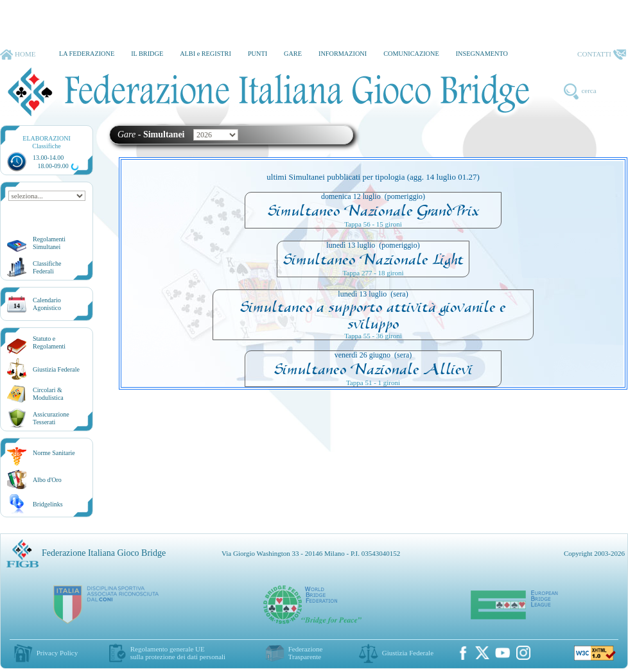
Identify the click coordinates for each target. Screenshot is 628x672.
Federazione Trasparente (306, 653)
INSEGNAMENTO (482, 54)
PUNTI (257, 54)
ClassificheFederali (47, 267)
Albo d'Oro (47, 480)
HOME (18, 55)
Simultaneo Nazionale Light (373, 259)
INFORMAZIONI (343, 54)
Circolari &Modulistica (48, 394)
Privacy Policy (57, 653)
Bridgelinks (48, 504)
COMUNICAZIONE (411, 54)
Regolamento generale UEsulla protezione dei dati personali (178, 653)
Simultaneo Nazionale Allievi (373, 369)
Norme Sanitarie (54, 453)
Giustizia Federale (56, 369)
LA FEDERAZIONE (87, 54)
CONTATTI (602, 55)
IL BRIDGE (147, 54)
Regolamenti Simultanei (49, 243)
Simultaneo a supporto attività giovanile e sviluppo (373, 315)
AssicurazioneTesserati (51, 418)
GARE (293, 54)
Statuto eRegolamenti (49, 342)
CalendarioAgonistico (47, 304)
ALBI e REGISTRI (205, 54)
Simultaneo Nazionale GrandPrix (373, 211)
